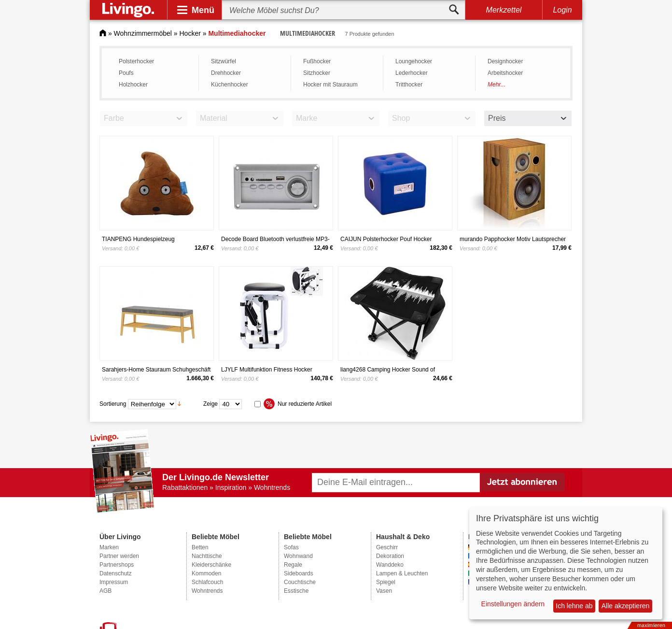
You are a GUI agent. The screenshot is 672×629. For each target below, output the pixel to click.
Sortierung (113, 403)
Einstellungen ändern (513, 604)
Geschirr (387, 547)
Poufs (126, 73)
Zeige (210, 403)
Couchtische (300, 582)
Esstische (296, 591)
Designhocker (505, 61)
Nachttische (207, 556)
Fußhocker (317, 61)
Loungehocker (414, 61)
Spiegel (386, 582)
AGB (105, 591)
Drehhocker (226, 73)
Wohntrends (207, 591)
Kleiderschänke (211, 565)
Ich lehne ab (574, 606)
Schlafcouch (207, 582)
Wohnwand (298, 556)
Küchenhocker (230, 85)
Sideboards (299, 573)
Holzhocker (133, 85)
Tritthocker (409, 85)
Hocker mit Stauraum (330, 85)
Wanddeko (390, 565)
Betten (200, 547)
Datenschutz (116, 573)
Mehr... (497, 85)
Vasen (384, 591)
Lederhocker (412, 73)
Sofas (291, 547)
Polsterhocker (136, 61)
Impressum (114, 582)
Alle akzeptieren (626, 606)
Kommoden (206, 573)
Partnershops (117, 565)
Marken (109, 547)
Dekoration (390, 556)
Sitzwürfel (224, 61)
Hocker (190, 33)
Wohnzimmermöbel (143, 33)
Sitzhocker (317, 73)
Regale (293, 565)
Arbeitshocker (505, 73)
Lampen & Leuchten (402, 573)
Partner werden (119, 556)
